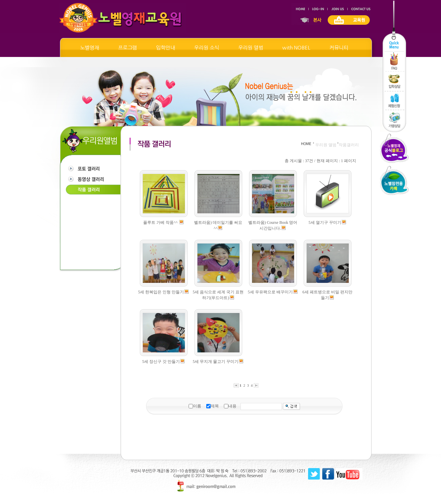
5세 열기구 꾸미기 (325, 222)
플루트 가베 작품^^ (161, 222)
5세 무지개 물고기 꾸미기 (216, 362)
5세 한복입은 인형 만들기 (161, 292)
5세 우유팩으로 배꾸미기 (270, 292)
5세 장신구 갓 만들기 (161, 362)
